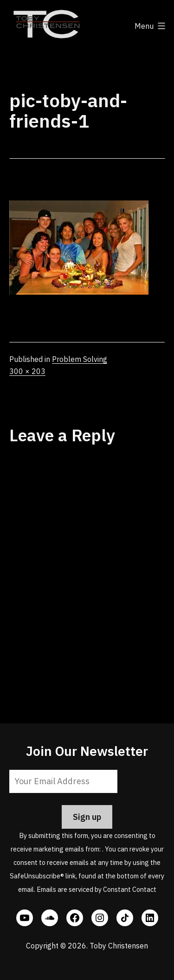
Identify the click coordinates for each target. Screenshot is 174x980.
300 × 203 (27, 371)
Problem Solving (80, 359)
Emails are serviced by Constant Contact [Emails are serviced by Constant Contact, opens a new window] (97, 889)
